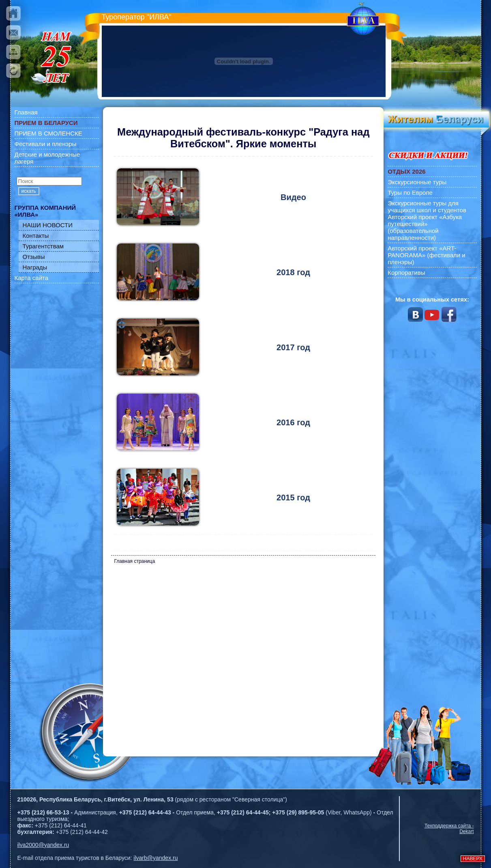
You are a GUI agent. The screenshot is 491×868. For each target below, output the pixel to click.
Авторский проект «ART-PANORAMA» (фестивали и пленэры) (427, 255)
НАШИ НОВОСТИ (48, 225)
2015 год (293, 498)
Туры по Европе (410, 193)
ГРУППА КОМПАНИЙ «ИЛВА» (45, 211)
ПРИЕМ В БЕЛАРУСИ (46, 123)
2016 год (293, 422)
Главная (26, 112)
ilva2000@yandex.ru (43, 845)
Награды (35, 267)
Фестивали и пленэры (46, 144)
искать (29, 191)
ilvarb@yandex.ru (155, 858)
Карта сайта (32, 278)
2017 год (293, 347)
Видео (293, 197)
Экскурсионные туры (417, 182)
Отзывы (34, 257)
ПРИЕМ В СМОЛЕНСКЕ (48, 133)
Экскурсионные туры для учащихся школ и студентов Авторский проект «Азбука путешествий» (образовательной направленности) (427, 220)
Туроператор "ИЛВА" (137, 17)
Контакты (36, 236)
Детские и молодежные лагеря (47, 158)
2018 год (293, 272)
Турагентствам (43, 246)
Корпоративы (406, 272)
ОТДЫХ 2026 (406, 171)
